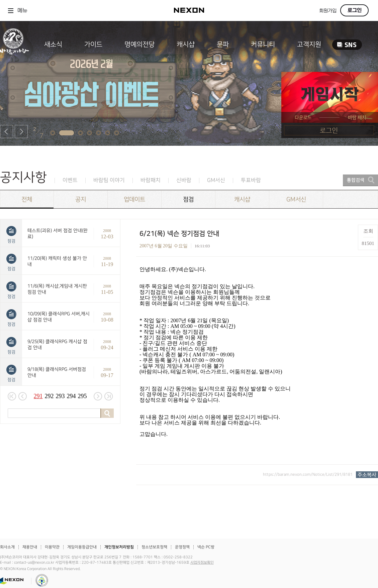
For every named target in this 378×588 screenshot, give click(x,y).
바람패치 (151, 180)
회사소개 (7, 547)
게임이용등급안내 (82, 547)
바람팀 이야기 (109, 180)
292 (49, 396)
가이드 (93, 44)
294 (71, 396)
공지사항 (23, 177)
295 (82, 396)
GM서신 (216, 180)
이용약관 (52, 547)
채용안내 (30, 547)
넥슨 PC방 (206, 547)
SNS (347, 45)
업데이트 (134, 199)
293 (60, 396)
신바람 (184, 180)
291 (38, 396)
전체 (27, 199)
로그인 (355, 10)
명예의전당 (139, 44)
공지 (81, 199)
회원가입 (328, 11)
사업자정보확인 (202, 563)
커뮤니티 (263, 44)
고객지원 (309, 44)
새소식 (53, 44)
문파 (223, 44)
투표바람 (251, 180)
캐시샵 (186, 44)
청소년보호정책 (154, 547)
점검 (188, 199)
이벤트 (70, 180)
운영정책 (182, 547)
